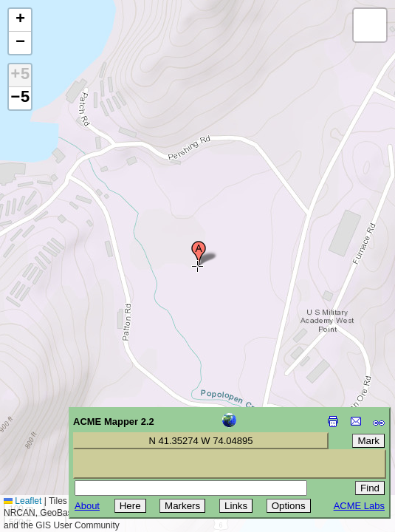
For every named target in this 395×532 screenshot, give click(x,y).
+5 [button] (20, 75)
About (87, 506)
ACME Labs (359, 506)
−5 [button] (20, 98)
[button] (199, 253)
